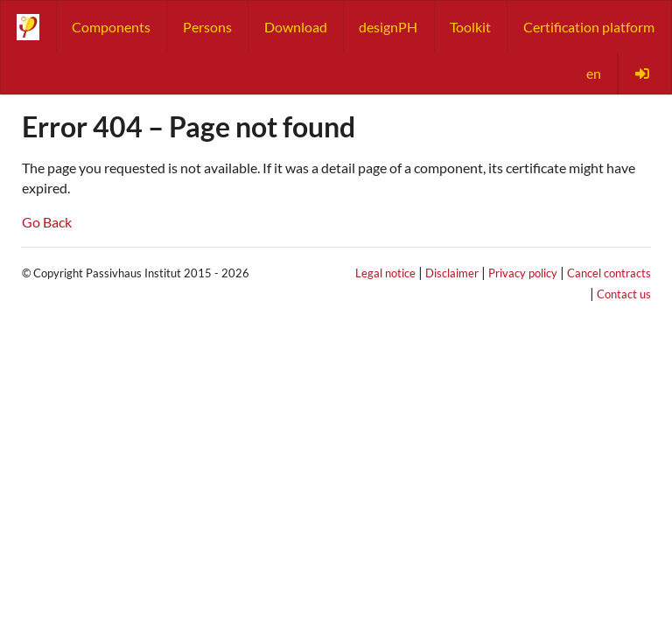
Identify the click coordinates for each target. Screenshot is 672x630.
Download (296, 27)
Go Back (47, 222)
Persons (207, 27)
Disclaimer (452, 273)
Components (111, 27)
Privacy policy (523, 273)
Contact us (624, 294)
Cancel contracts (609, 273)
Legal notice (385, 273)
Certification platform (589, 27)
